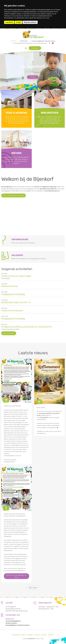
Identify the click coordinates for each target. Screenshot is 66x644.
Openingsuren (45, 603)
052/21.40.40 (24, 41)
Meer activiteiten (9, 333)
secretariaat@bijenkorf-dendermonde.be (44, 41)
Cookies (51, 635)
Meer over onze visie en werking (13, 196)
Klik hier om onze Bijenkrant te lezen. (16, 576)
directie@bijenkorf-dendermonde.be (17, 625)
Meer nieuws (33, 588)
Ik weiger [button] (18, 22)
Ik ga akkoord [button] (9, 22)
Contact (37, 635)
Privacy (44, 635)
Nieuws (24, 635)
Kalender (30, 635)
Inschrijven (35, 48)
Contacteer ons (13, 615)
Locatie (9, 603)
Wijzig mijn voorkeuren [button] (30, 22)
